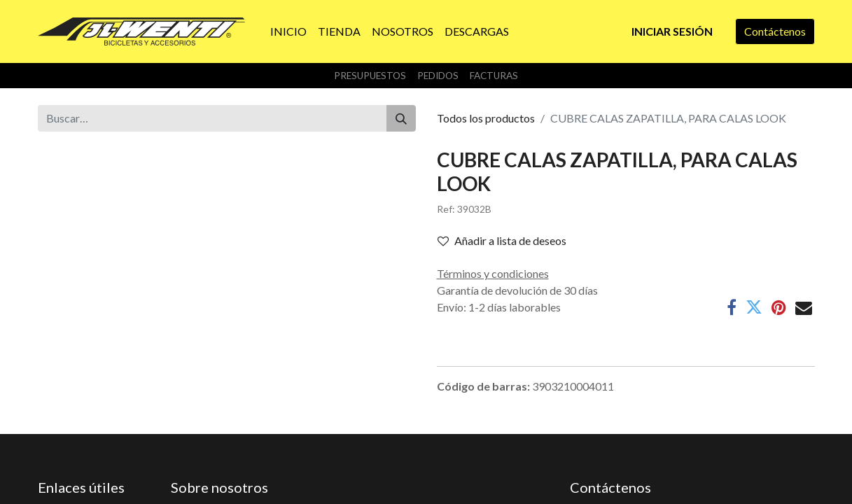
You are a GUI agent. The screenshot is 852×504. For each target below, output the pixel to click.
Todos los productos (486, 118)
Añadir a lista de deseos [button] (502, 240)
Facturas (494, 76)
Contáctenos (775, 31)
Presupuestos (370, 76)
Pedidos (438, 76)
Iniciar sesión (672, 31)
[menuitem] (288, 31)
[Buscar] (401, 118)
